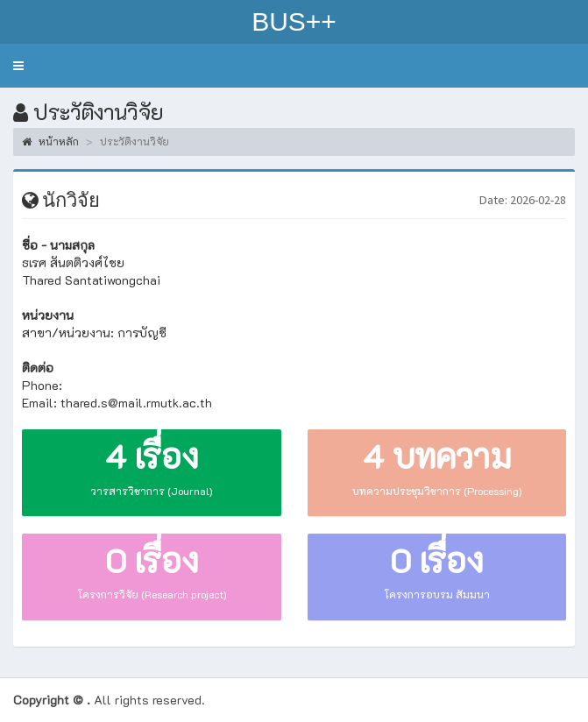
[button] (18, 66)
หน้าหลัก (50, 141)
